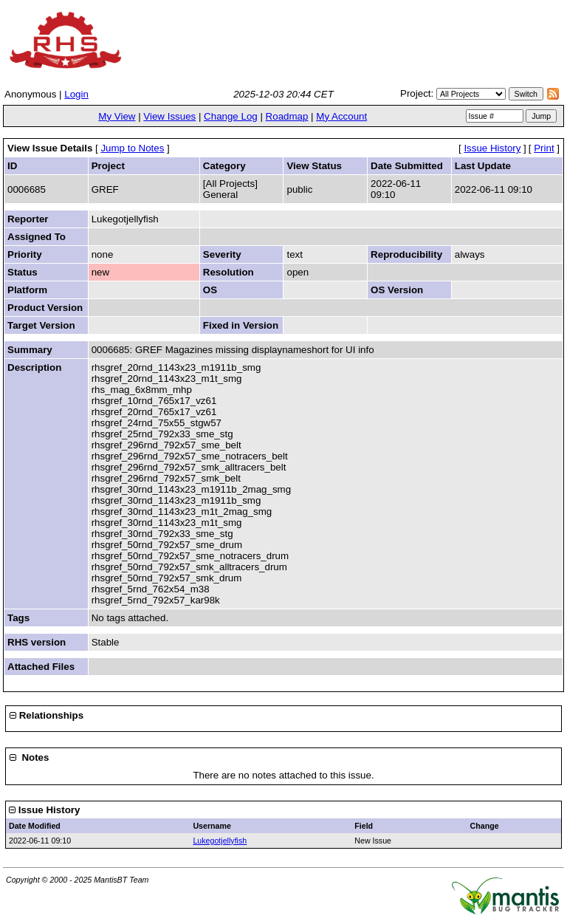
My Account (341, 116)
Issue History (492, 148)
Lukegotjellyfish (220, 841)
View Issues (169, 116)
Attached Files (41, 667)
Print (544, 148)
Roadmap (287, 116)
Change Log (231, 116)
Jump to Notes (132, 148)
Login (76, 94)
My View (117, 116)
